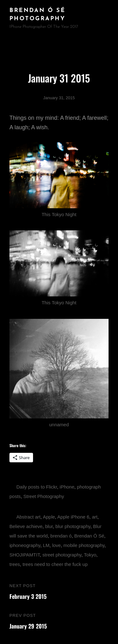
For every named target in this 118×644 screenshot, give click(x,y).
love (57, 545)
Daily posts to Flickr (37, 487)
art (95, 517)
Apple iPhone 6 (73, 517)
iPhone (67, 487)
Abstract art (28, 517)
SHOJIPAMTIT (25, 555)
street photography (62, 555)
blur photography (73, 526)
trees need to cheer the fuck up (55, 564)
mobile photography (84, 545)
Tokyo (90, 555)
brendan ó (61, 536)
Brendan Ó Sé (89, 536)
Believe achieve (26, 526)
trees (15, 564)
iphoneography (25, 545)
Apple (49, 517)
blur (49, 526)
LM (46, 545)
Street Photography (44, 496)
